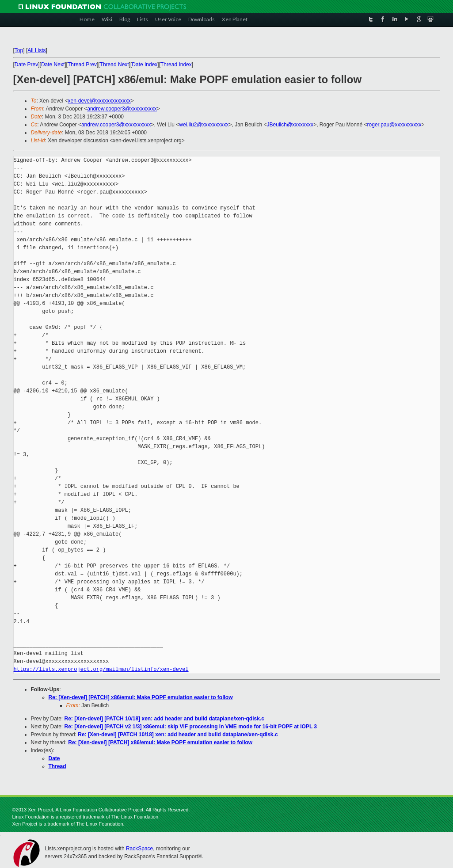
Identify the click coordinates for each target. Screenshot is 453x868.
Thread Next (114, 65)
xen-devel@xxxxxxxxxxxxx (99, 101)
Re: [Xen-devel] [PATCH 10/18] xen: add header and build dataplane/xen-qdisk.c (164, 719)
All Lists (36, 50)
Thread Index (176, 65)
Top (19, 50)
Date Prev (26, 65)
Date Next (53, 65)
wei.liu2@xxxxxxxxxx (204, 125)
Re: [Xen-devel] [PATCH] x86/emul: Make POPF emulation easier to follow (141, 697)
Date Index (145, 65)
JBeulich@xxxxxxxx (290, 125)
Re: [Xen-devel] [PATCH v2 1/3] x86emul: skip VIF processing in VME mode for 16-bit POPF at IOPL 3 (191, 727)
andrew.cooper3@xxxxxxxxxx (122, 109)
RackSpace (139, 849)
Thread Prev (82, 65)
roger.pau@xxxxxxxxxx (394, 125)
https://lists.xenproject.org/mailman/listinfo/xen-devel (101, 669)
